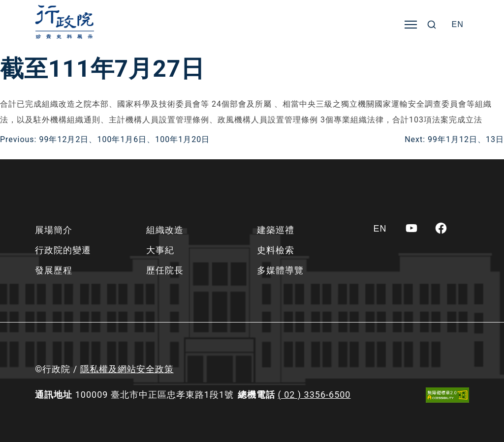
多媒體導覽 (280, 270)
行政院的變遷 (63, 250)
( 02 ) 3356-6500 (315, 395)
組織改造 (165, 230)
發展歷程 (54, 270)
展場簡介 (54, 230)
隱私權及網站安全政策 (127, 369)
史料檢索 (276, 250)
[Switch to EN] (458, 25)
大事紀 (160, 250)
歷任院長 (165, 270)
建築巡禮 (276, 230)
